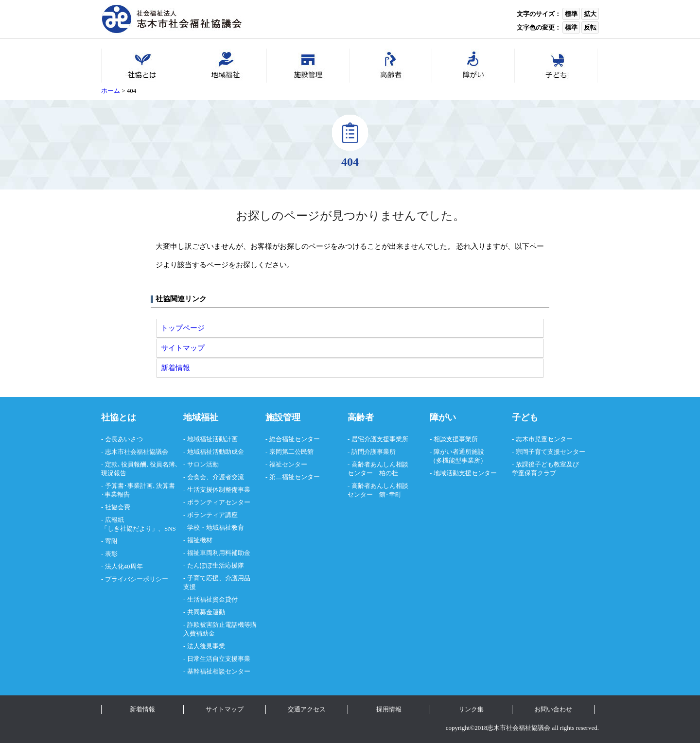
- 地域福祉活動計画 (210, 439)
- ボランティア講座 (210, 515)
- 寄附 (109, 541)
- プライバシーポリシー (135, 579)
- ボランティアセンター (217, 502)
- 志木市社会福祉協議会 (135, 452)
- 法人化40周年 (122, 566)
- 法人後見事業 (204, 646)
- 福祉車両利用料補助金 (217, 553)
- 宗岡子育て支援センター (549, 452)
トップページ (183, 328)
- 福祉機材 (198, 540)
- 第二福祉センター (293, 477)
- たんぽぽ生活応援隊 (214, 565)
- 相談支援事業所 (454, 439)
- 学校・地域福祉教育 (214, 527)
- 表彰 (109, 554)
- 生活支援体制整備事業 (217, 490)
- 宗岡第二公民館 (289, 452)
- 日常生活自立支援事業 (217, 659)
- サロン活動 (201, 464)
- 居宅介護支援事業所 (378, 439)
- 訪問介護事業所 (372, 452)
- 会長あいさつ (122, 439)
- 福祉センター (286, 464)
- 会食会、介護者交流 (214, 477)
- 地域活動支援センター (463, 473)
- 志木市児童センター (542, 439)
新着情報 (175, 368)
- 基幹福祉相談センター (217, 671)
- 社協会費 (116, 507)
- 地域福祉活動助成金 (214, 452)
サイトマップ (183, 348)
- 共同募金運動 (204, 612)
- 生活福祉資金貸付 (210, 599)
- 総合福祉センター (293, 439)
